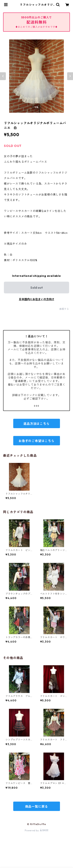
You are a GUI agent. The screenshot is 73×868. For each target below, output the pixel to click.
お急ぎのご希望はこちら (36, 441)
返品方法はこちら (36, 424)
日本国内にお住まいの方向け (37, 299)
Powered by (36, 830)
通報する (64, 309)
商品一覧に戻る (37, 806)
